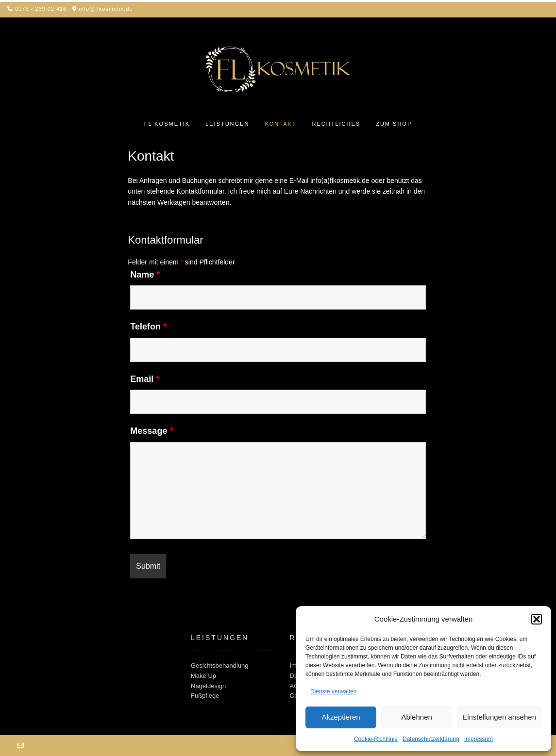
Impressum (479, 739)
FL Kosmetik (167, 124)
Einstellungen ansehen (499, 717)
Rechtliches (337, 124)
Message (152, 431)
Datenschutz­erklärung (431, 739)
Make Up (203, 676)
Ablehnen (416, 717)
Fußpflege (205, 696)
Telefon (148, 327)
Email (145, 379)
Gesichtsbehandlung (220, 666)
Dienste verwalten (333, 691)
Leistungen (227, 124)
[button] (537, 619)
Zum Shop (394, 124)
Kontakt (280, 124)
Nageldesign (208, 686)
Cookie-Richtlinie (376, 739)
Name (145, 275)
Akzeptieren (341, 717)
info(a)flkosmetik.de (340, 181)
